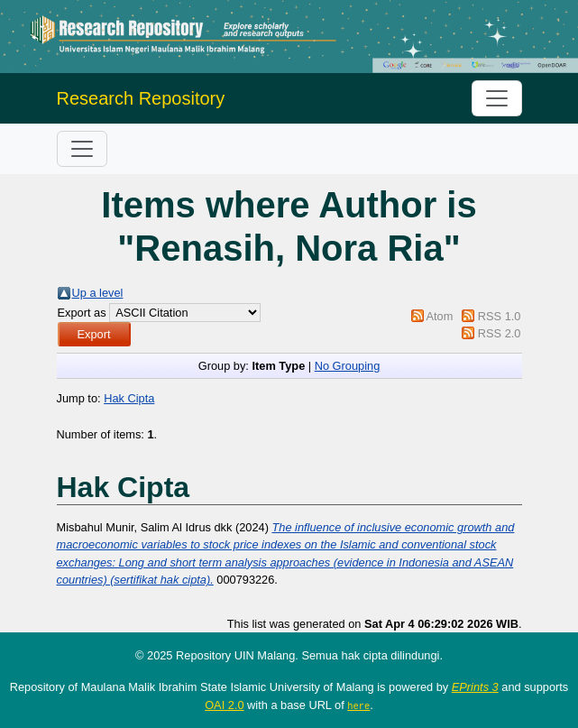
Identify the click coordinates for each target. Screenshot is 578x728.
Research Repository (141, 98)
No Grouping (348, 366)
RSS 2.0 (500, 333)
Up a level (98, 293)
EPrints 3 (475, 687)
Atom (439, 316)
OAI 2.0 (224, 705)
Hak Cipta (129, 398)
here (358, 705)
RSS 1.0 (500, 316)
